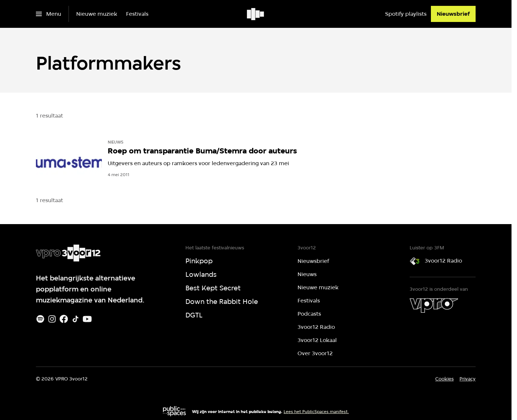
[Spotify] (40, 319)
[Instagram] (52, 319)
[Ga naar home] (256, 14)
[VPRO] (434, 305)
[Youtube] (87, 319)
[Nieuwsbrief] (453, 14)
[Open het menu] (49, 14)
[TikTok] (75, 319)
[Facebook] (64, 319)
